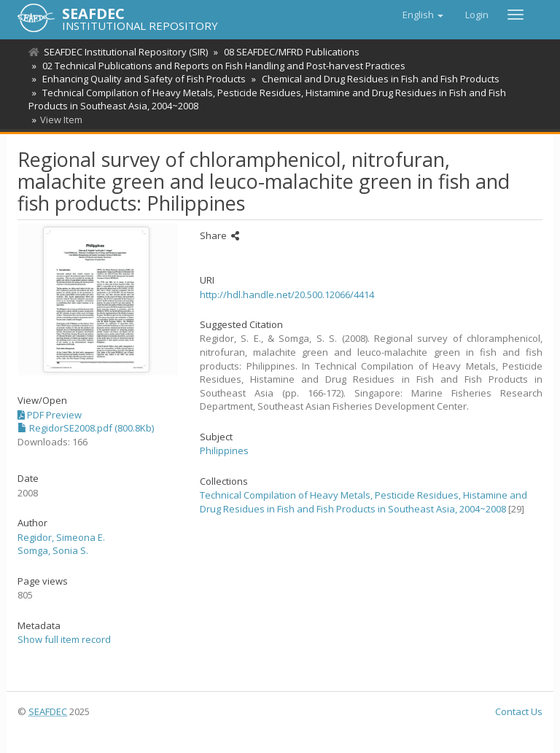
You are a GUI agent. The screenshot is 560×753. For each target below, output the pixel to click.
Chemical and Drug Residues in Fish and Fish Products (376, 79)
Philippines (224, 450)
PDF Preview (50, 415)
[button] (423, 15)
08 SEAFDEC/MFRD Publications (289, 52)
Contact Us (519, 711)
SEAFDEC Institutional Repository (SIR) (126, 52)
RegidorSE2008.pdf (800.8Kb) (86, 428)
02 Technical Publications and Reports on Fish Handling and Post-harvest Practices (222, 66)
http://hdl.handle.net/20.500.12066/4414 (287, 294)
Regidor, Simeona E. (61, 537)
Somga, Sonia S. (53, 550)
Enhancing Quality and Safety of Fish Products (142, 79)
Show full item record (64, 639)
